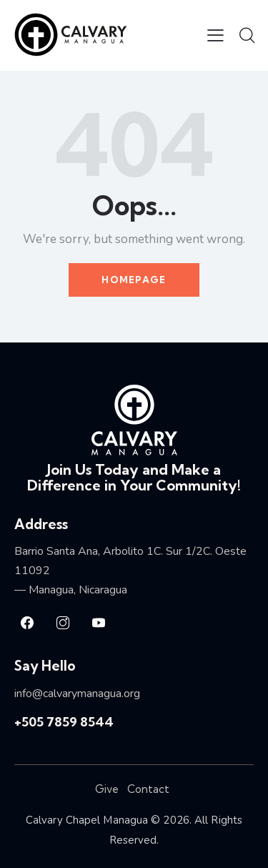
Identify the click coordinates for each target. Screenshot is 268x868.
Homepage (134, 280)
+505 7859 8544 (64, 722)
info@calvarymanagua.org (77, 694)
